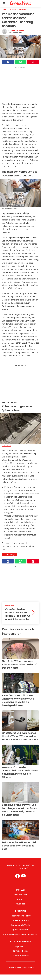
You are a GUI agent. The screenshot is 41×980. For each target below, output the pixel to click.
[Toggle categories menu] (4, 3)
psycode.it (21, 904)
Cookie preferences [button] (21, 956)
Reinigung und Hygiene (19, 10)
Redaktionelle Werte (21, 925)
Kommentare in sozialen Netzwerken (21, 934)
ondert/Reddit (7, 446)
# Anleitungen (9, 555)
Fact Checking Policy (20, 916)
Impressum (20, 946)
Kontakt (21, 899)
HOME (4, 10)
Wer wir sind (20, 895)
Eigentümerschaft (20, 930)
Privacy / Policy (21, 951)
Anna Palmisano (17, 30)
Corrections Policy (21, 920)
